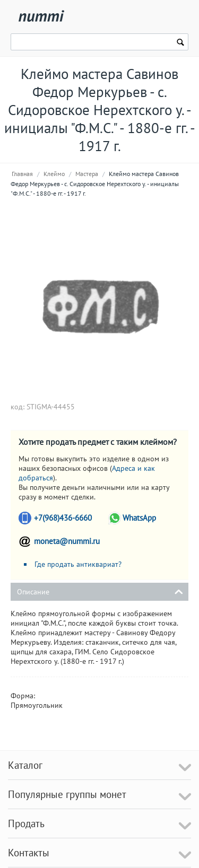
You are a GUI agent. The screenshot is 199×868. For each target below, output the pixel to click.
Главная (22, 174)
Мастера (87, 174)
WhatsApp (139, 518)
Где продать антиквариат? (78, 564)
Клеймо (54, 174)
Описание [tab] (100, 591)
